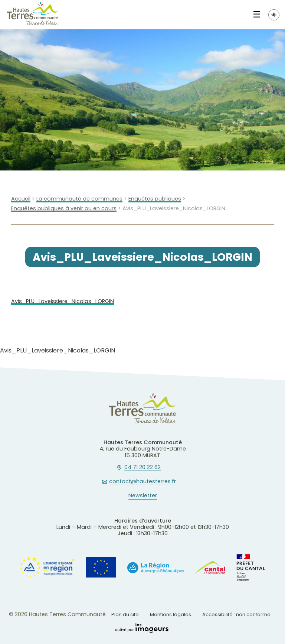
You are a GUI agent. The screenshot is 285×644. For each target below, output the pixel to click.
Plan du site (125, 614)
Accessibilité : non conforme (236, 614)
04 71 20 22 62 (142, 468)
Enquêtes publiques (155, 199)
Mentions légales (171, 614)
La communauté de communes (79, 199)
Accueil (21, 199)
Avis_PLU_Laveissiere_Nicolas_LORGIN (63, 301)
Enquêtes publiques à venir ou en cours (64, 209)
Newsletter (143, 496)
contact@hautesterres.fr (142, 482)
